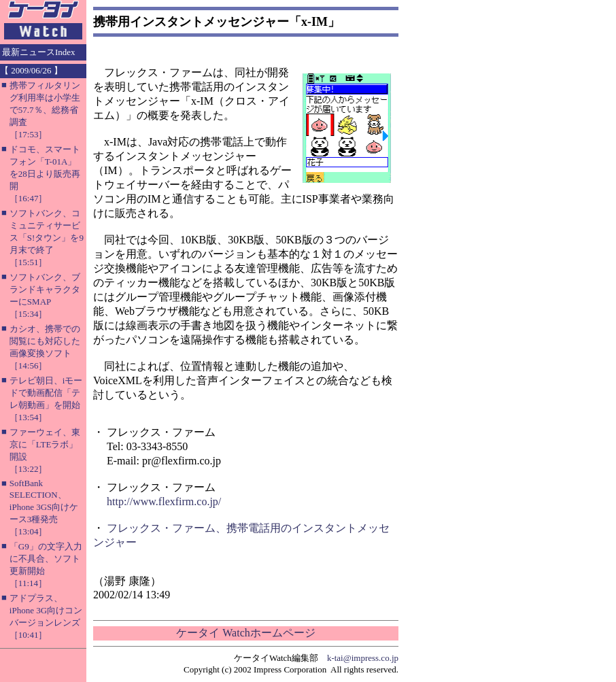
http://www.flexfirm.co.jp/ (164, 501)
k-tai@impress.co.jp (363, 658)
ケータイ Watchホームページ (245, 633)
